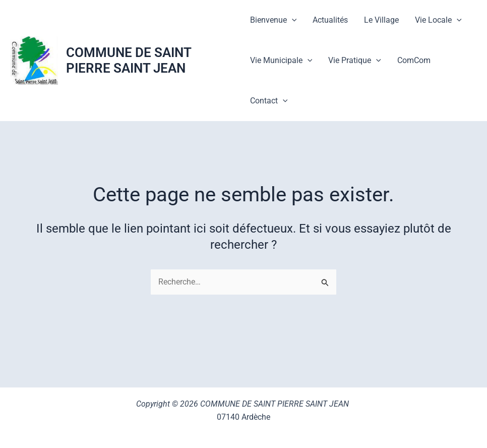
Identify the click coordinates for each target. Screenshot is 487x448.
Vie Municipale (281, 61)
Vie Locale (438, 20)
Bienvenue (273, 20)
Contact (269, 101)
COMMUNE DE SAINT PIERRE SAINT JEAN (129, 60)
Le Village (381, 20)
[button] (292, 20)
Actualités (330, 20)
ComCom (414, 60)
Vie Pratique (355, 61)
